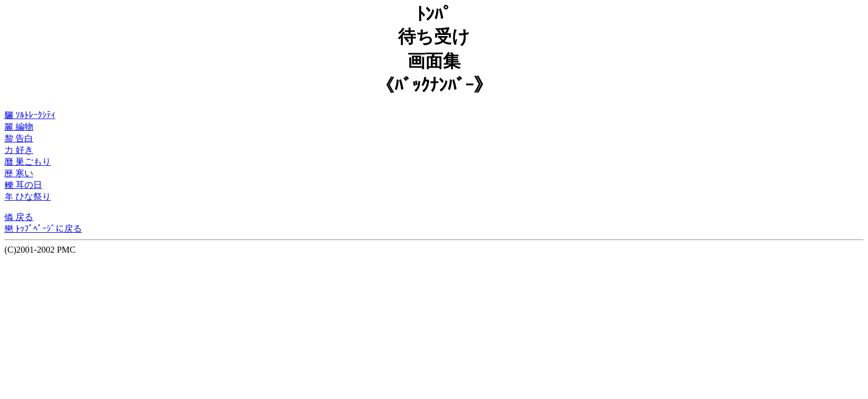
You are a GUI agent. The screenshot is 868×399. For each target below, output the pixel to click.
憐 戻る (19, 217)
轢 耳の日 (23, 185)
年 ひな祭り (28, 196)
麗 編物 (19, 127)
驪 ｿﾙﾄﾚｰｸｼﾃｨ (30, 115)
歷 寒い (19, 173)
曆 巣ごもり (28, 162)
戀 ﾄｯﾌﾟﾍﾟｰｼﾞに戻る (43, 229)
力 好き (19, 150)
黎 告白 (19, 138)
